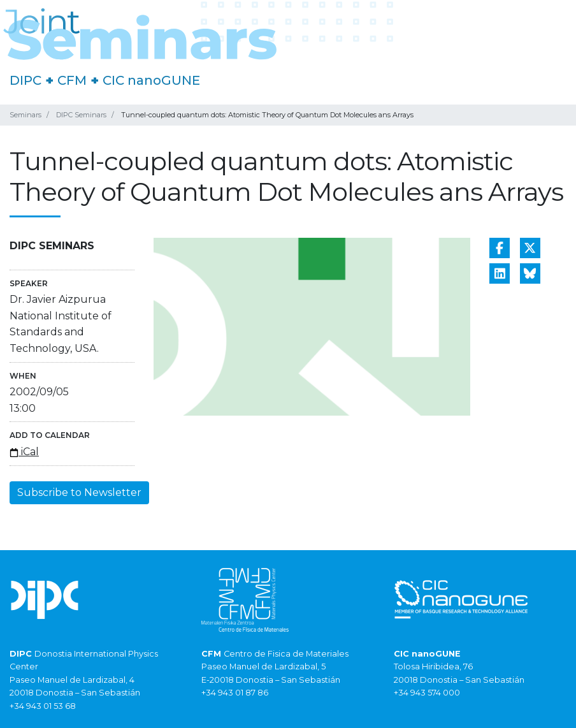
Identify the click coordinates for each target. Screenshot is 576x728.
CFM (72, 80)
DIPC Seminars (81, 115)
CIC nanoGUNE (151, 80)
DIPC (25, 80)
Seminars (25, 115)
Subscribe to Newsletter (79, 492)
